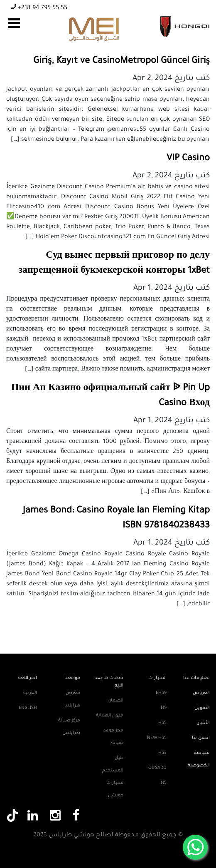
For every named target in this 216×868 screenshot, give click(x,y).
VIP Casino (188, 159)
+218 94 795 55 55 (42, 8)
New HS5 (157, 738)
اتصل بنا (201, 738)
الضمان (115, 701)
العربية (30, 693)
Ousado (157, 768)
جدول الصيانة (110, 716)
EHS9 (161, 693)
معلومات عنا (196, 678)
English (28, 708)
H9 (164, 708)
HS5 (162, 723)
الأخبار (204, 723)
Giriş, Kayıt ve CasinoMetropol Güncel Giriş (121, 62)
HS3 (162, 753)
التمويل (202, 708)
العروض (201, 693)
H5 (164, 783)
